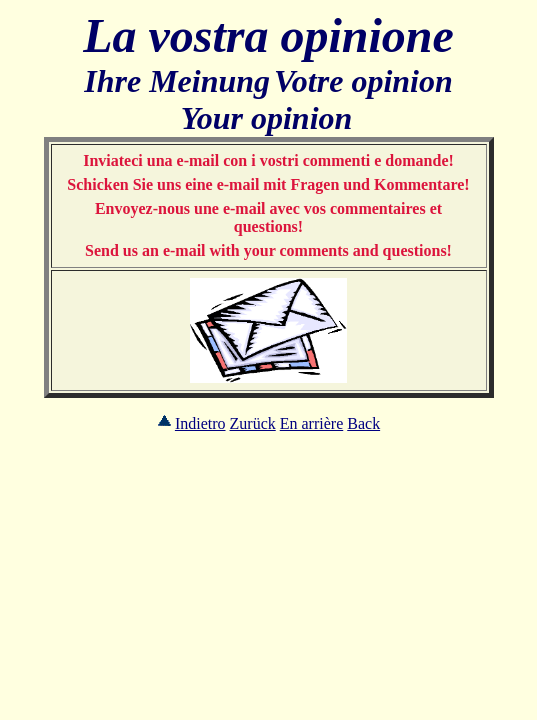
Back (363, 423)
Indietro (200, 423)
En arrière (312, 423)
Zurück (253, 423)
